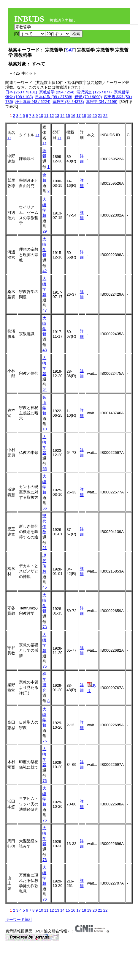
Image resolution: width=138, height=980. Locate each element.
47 (45, 310)
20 (95, 116)
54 (45, 389)
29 (45, 231)
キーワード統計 (19, 919)
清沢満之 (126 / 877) (94, 92)
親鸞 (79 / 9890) (88, 97)
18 (84, 116)
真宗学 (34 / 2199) (102, 102)
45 (45, 587)
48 (45, 350)
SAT (70, 50)
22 (105, 116)
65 (45, 469)
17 (78, 116)
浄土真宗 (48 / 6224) (33, 102)
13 (57, 116)
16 (73, 116)
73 (45, 627)
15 (68, 116)
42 (45, 271)
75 (45, 666)
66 (45, 508)
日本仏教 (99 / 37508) (54, 97)
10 (41, 116)
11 (46, 116)
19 (89, 116)
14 (62, 116)
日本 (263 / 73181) (21, 92)
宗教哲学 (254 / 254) (57, 92)
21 (100, 116)
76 (45, 741)
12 (52, 116)
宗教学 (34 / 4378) (68, 102)
